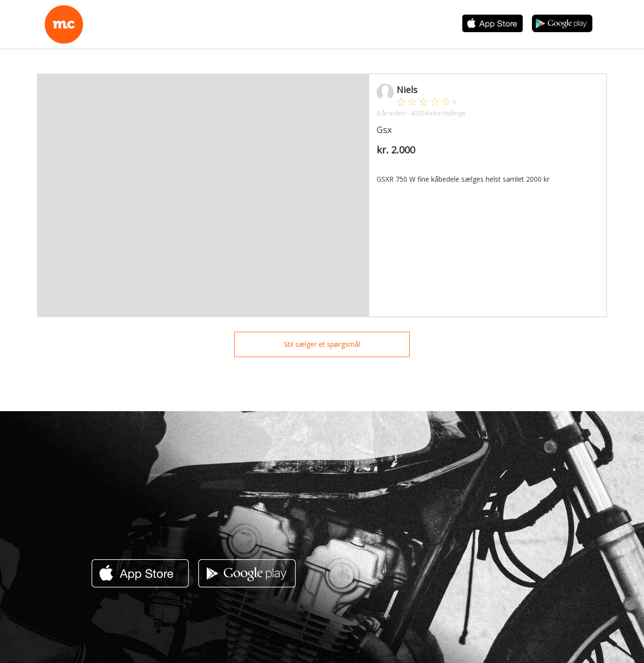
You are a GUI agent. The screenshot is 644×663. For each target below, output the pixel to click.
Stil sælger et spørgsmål (322, 344)
